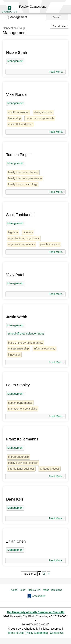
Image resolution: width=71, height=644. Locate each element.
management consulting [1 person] (23, 409)
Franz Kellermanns (22, 439)
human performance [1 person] (20, 403)
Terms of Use (16, 633)
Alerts (14, 590)
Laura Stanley (18, 385)
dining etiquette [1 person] (43, 112)
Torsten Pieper (18, 155)
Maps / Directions (52, 590)
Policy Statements (37, 633)
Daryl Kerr (15, 499)
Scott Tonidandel (20, 215)
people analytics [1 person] (50, 244)
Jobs (22, 590)
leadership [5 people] (14, 118)
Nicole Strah (16, 52)
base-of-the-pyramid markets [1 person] (26, 343)
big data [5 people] (13, 232)
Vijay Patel (15, 275)
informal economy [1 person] (44, 349)
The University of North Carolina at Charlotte (36, 612)
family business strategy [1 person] (23, 184)
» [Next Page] (48, 574)
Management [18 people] (15, 61)
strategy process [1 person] (49, 469)
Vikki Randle (17, 95)
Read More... (56, 72)
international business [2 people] (21, 469)
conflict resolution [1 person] (19, 112)
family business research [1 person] (23, 463)
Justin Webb (17, 317)
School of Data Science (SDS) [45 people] (26, 334)
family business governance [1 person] (25, 178)
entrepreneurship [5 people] (18, 349)
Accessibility (39, 596)
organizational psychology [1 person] (24, 238)
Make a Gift (34, 590)
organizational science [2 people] (22, 244)
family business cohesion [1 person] (23, 172)
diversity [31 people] (28, 232)
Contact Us (57, 633)
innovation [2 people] (14, 355)
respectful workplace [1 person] (21, 124)
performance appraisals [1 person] (40, 118)
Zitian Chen (16, 541)
